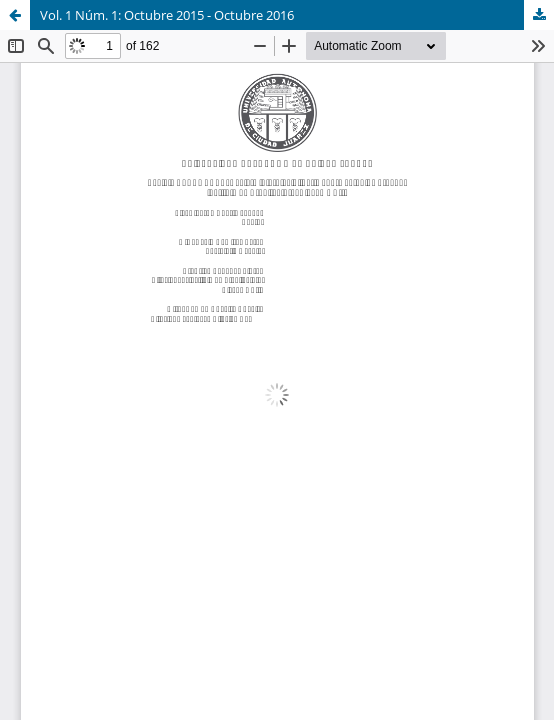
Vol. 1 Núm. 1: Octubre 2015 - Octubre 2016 (167, 15)
